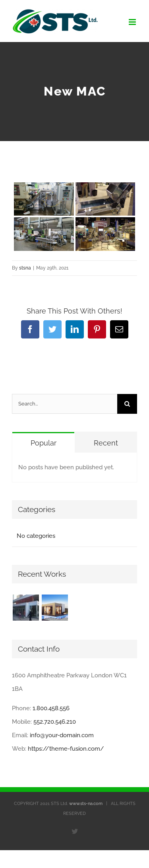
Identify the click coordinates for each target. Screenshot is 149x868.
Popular (44, 443)
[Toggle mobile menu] (133, 22)
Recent (106, 443)
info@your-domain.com (62, 735)
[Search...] (65, 404)
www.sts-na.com (86, 804)
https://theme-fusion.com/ (66, 749)
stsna (25, 268)
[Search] (127, 404)
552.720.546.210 (55, 722)
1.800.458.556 (51, 708)
